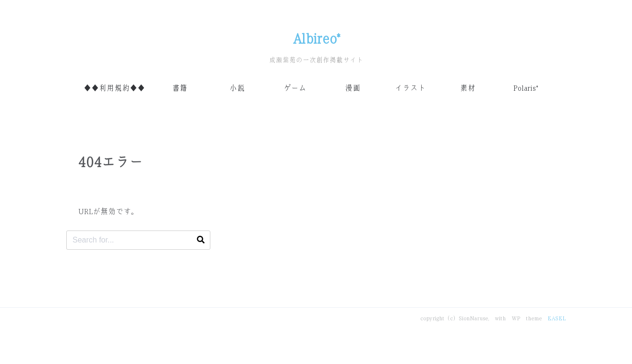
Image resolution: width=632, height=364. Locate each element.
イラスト (410, 88)
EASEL (557, 318)
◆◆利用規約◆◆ (114, 88)
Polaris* (525, 88)
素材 (468, 88)
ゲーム (295, 88)
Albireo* (316, 39)
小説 (237, 88)
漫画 (352, 88)
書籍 (180, 88)
